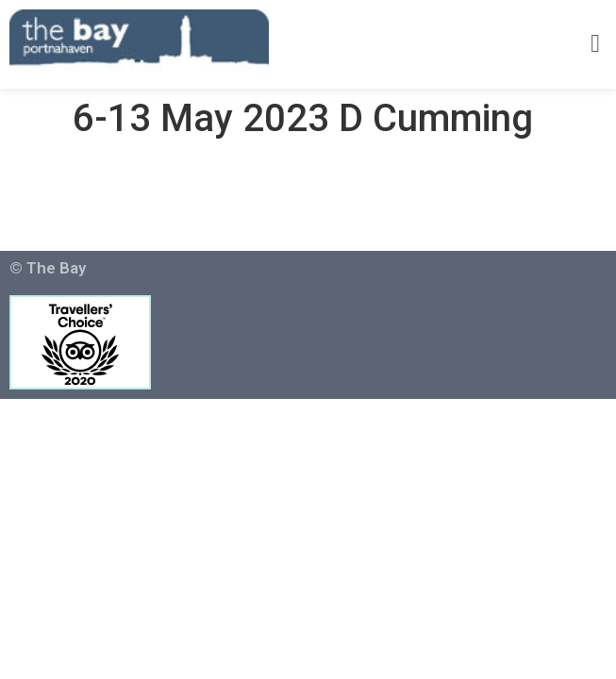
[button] (596, 45)
